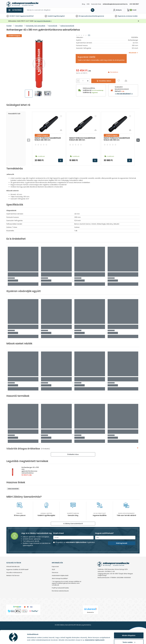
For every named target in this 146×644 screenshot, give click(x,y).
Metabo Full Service (13, 576)
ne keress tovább (132, 16)
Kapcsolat (55, 567)
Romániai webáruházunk (60, 591)
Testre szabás (129, 636)
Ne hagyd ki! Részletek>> (43, 21)
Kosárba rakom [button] (61, 160)
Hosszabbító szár (14, 114)
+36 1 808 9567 (134, 4)
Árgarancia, (122, 16)
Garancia (55, 573)
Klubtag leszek (122, 543)
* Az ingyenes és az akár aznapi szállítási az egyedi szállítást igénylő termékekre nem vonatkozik (67, 583)
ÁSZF (53, 570)
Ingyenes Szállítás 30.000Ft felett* (18, 570)
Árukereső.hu (90, 612)
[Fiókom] (117, 10)
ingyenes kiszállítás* (27, 16)
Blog (83, 4)
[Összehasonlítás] (126, 81)
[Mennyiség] (83, 81)
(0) (89, 35)
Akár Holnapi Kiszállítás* (60, 579)
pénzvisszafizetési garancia (95, 16)
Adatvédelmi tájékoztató (60, 576)
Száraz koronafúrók (13, 489)
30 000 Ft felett (15, 16)
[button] (138, 140)
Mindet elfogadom (129, 629)
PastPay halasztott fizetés (60, 588)
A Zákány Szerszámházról (73, 524)
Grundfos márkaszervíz (14, 573)
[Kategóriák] (15, 10)
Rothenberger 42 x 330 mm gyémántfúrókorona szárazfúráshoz (30, 470)
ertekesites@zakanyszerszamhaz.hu (115, 4)
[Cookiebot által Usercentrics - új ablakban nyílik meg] (13, 640)
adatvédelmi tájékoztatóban (76, 542)
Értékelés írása (73, 454)
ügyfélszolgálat (59, 16)
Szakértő (51, 16)
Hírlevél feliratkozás (13, 567)
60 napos (82, 16)
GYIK (88, 4)
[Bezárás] (138, 21)
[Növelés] (88, 81)
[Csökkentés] (78, 81)
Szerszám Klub (96, 4)
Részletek (31, 639)
